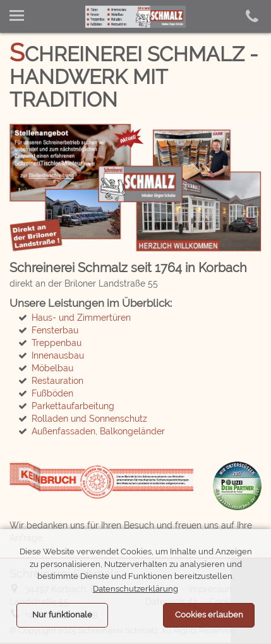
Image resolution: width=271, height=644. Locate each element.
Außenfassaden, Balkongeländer (98, 431)
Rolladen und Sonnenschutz (89, 419)
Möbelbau (52, 368)
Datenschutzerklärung (135, 589)
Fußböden (52, 393)
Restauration (57, 381)
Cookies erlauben (209, 615)
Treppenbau (57, 343)
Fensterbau (55, 330)
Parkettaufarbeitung (73, 406)
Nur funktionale (62, 615)
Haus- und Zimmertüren (81, 318)
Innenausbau (58, 355)
